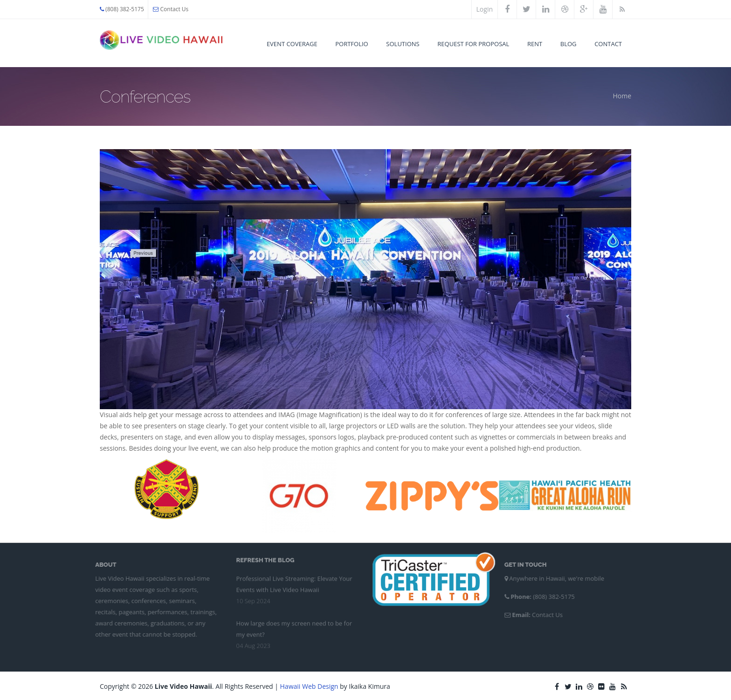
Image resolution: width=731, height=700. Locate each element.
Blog (569, 44)
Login (485, 9)
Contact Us (171, 9)
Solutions (403, 44)
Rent (535, 44)
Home (622, 96)
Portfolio (352, 44)
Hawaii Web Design (309, 686)
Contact (608, 44)
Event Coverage (292, 44)
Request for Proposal (473, 44)
